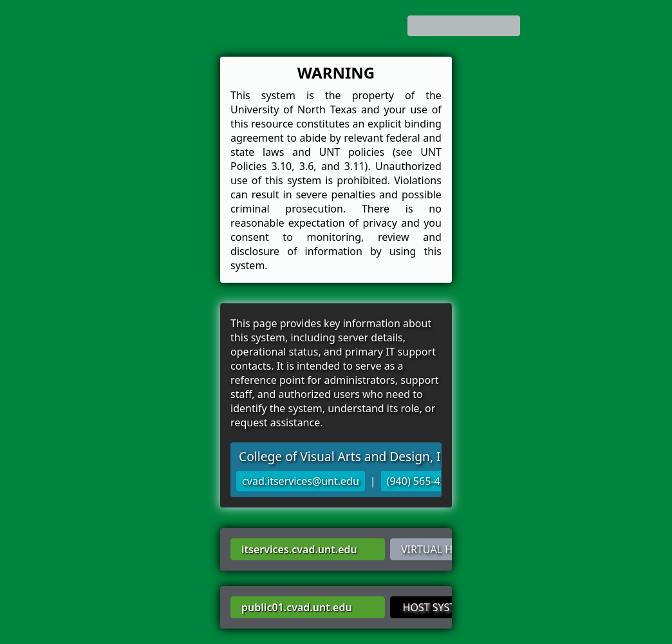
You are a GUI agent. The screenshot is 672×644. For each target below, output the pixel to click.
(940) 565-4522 (422, 481)
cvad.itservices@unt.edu (301, 481)
